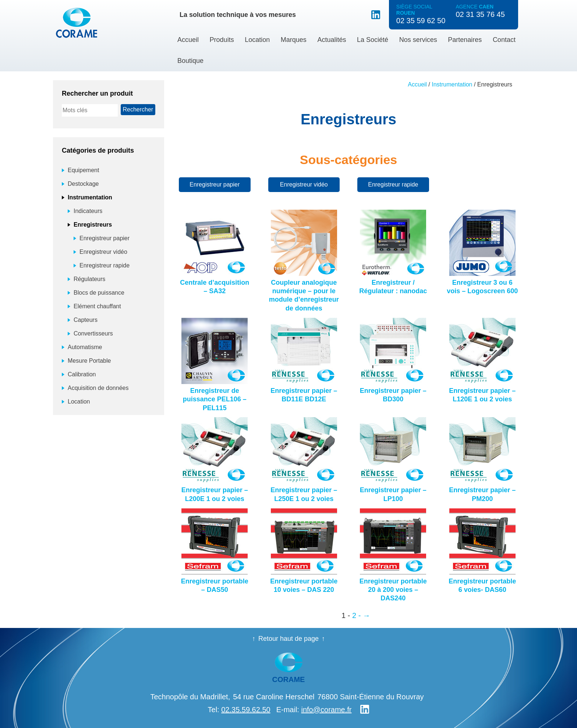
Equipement (83, 170)
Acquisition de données (98, 388)
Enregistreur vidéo (304, 184)
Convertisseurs (93, 333)
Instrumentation (452, 84)
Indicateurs (88, 211)
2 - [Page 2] (356, 615)
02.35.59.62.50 (246, 710)
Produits (222, 40)
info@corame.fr (326, 710)
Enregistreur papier (215, 184)
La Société (373, 40)
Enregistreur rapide (393, 184)
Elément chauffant (97, 306)
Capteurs (86, 320)
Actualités (332, 40)
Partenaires (465, 40)
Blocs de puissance (99, 293)
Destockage (83, 184)
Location (257, 40)
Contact (504, 40)
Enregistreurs (93, 225)
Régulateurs (89, 279)
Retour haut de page (288, 639)
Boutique (190, 61)
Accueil (188, 40)
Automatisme (85, 347)
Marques (294, 40)
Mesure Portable (89, 361)
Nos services (418, 40)
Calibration (82, 374)
